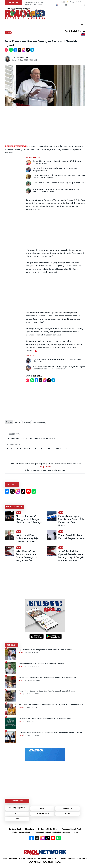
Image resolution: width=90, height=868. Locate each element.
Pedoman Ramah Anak (71, 829)
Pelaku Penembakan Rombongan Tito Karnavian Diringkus (41, 664)
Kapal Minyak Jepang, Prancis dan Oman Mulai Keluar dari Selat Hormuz (71, 521)
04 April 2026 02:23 (32, 680)
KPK (17, 819)
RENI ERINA (25, 58)
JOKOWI (68, 814)
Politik (21, 694)
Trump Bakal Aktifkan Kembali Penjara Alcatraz (72, 537)
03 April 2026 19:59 (32, 666)
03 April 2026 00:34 (32, 694)
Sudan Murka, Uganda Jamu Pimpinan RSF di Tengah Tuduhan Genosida (57, 162)
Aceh (5, 859)
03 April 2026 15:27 (31, 721)
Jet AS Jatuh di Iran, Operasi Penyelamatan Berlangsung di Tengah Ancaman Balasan (71, 556)
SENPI (17, 814)
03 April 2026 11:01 (31, 708)
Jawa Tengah (35, 862)
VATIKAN (27, 422)
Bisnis (21, 735)
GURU (42, 809)
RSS (76, 832)
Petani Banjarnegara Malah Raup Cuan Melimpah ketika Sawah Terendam (40, 3)
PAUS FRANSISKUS (38, 422)
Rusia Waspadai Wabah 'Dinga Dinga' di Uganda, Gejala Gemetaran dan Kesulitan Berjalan (59, 368)
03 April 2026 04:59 (32, 735)
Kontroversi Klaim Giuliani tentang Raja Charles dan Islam (27, 538)
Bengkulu (32, 859)
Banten (71, 859)
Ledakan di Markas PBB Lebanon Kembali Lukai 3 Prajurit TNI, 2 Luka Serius (39, 449)
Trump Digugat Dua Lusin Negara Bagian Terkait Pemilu (31, 438)
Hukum (21, 653)
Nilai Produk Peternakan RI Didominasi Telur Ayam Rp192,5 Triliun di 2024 (56, 191)
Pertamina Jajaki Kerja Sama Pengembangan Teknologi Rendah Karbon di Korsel (50, 732)
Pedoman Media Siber (48, 829)
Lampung (62, 859)
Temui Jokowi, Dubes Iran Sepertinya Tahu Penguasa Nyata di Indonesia (47, 691)
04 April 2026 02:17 (32, 653)
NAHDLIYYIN (68, 809)
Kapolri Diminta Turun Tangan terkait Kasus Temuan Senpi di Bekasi (45, 650)
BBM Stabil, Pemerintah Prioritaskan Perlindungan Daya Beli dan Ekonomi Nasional (51, 705)
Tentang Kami (15, 829)
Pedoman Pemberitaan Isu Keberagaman (52, 832)
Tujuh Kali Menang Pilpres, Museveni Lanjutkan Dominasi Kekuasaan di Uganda (59, 176)
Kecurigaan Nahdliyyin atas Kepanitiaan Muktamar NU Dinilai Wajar (45, 719)
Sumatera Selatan (47, 859)
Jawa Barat (82, 859)
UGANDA (18, 422)
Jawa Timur (48, 862)
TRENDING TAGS (17, 801)
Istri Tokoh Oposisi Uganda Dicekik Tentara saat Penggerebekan (55, 169)
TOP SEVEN (11, 645)
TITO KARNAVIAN (42, 814)
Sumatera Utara (17, 859)
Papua (58, 862)
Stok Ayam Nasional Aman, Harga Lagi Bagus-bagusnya (59, 183)
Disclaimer (30, 829)
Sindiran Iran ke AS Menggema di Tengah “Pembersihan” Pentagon (30, 519)
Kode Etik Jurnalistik (21, 832)
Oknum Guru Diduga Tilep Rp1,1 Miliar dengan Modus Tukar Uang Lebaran (47, 677)
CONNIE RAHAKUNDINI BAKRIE (17, 808)
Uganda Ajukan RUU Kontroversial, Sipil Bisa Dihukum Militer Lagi (57, 361)
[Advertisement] (45, 127)
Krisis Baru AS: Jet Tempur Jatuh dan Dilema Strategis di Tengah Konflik (26, 556)
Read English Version (75, 31)
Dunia (8, 33)
